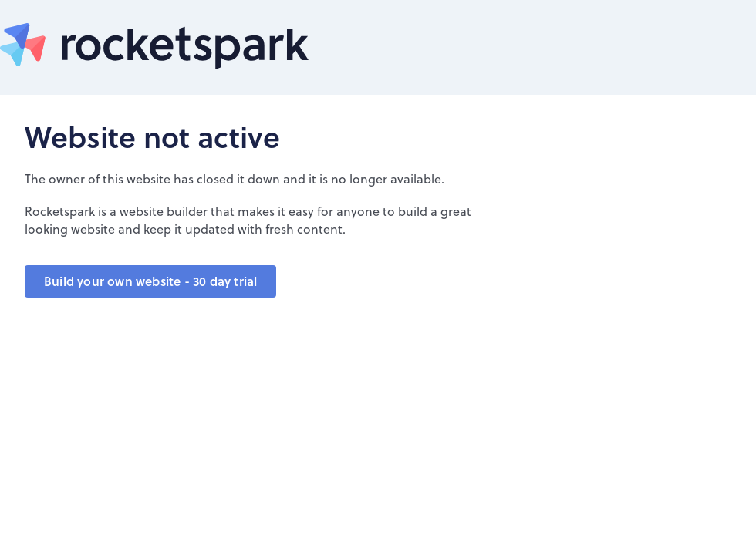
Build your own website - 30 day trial (150, 281)
